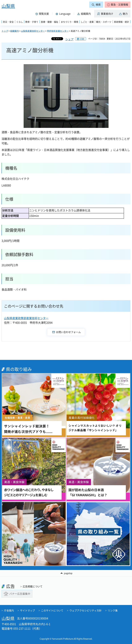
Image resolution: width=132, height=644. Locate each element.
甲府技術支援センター (58, 31)
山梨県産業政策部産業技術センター (26, 318)
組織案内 (15, 31)
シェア (69, 39)
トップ (5, 31)
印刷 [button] (82, 39)
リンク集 (113, 610)
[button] (118, 5)
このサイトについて (52, 610)
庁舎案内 (9, 610)
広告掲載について (33, 586)
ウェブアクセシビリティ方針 (86, 610)
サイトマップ (27, 610)
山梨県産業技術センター (33, 31)
